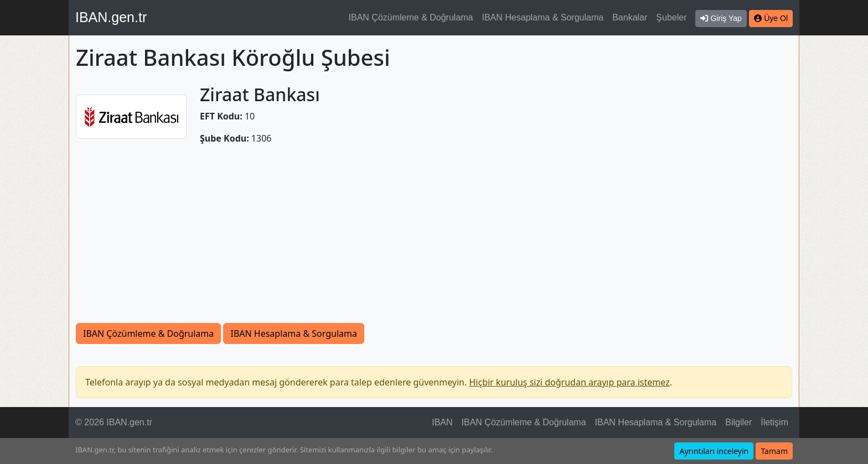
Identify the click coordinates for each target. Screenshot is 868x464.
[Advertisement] (434, 240)
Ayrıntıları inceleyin (714, 451)
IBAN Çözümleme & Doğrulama (411, 17)
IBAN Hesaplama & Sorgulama (543, 17)
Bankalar (630, 17)
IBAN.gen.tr (111, 17)
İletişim (774, 422)
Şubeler (671, 17)
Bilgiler (738, 422)
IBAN (442, 422)
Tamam (774, 451)
